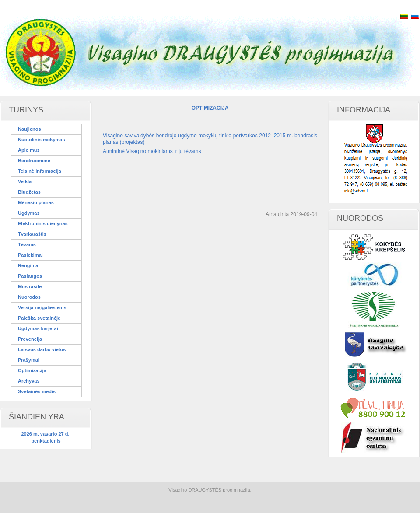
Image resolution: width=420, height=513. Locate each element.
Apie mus (29, 150)
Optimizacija (32, 370)
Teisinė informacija (40, 171)
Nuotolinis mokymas (42, 140)
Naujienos (30, 129)
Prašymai (29, 360)
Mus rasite (30, 286)
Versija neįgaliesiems (42, 307)
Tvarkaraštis (32, 234)
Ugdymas (29, 213)
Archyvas (29, 381)
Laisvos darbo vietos (42, 349)
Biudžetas (29, 192)
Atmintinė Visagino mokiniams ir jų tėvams (152, 151)
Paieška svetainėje (39, 318)
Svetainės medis (37, 391)
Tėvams (27, 244)
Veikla (25, 181)
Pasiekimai (30, 255)
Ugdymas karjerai (38, 328)
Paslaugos (30, 276)
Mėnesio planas (36, 202)
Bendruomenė (34, 161)
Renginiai (29, 265)
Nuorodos (29, 297)
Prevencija (30, 339)
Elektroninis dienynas (43, 223)
